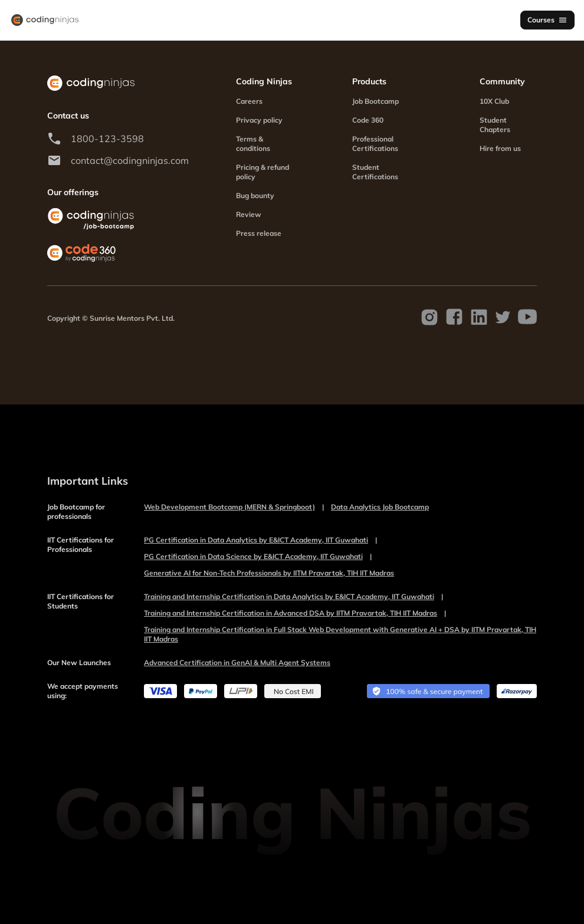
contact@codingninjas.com (130, 160)
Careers (249, 101)
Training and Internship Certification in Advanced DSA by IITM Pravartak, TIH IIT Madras (295, 613)
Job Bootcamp (375, 101)
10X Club (494, 101)
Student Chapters (495, 125)
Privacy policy (259, 120)
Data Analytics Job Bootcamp (380, 507)
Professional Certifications (375, 144)
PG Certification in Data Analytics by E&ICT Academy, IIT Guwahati (260, 540)
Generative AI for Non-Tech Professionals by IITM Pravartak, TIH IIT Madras (269, 573)
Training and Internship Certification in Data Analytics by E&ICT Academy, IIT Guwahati (293, 597)
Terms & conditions (253, 144)
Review (249, 214)
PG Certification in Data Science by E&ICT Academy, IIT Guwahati (258, 557)
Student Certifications (375, 172)
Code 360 (368, 120)
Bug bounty (255, 195)
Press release (259, 233)
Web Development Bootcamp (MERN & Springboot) (234, 507)
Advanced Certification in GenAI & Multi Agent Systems (237, 662)
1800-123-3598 (107, 139)
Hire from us (500, 148)
